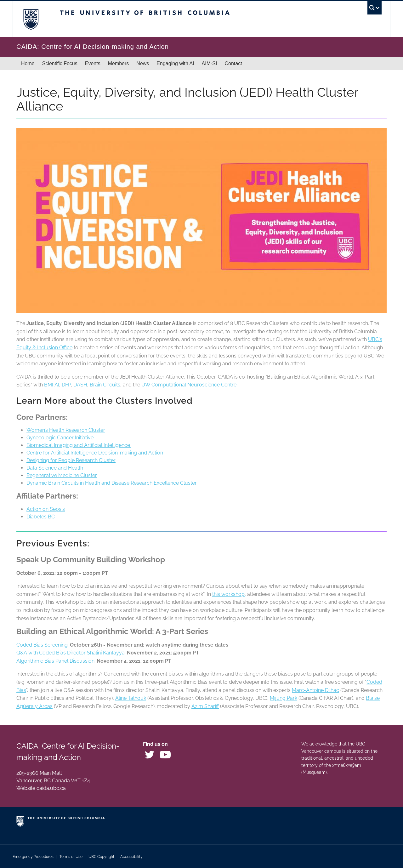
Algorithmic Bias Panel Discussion (55, 661)
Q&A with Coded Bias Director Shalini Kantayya (71, 653)
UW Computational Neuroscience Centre (189, 385)
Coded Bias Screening (42, 645)
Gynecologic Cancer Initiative (60, 438)
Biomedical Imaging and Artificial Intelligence (79, 445)
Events (93, 63)
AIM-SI (210, 63)
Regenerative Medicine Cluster (62, 475)
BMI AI (52, 385)
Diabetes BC (41, 517)
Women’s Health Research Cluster (66, 430)
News (143, 63)
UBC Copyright (101, 857)
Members (119, 63)
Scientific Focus (60, 63)
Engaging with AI (175, 63)
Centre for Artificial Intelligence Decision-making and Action (95, 453)
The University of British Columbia (31, 19)
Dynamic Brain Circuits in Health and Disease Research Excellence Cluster (112, 483)
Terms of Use (71, 857)
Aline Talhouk (131, 698)
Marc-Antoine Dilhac (315, 690)
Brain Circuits (105, 385)
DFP (66, 385)
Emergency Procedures (33, 857)
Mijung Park (284, 698)
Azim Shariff (205, 706)
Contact (233, 63)
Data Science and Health (55, 468)
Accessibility (131, 857)
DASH (80, 385)
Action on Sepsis (46, 509)
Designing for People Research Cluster (71, 460)
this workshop (228, 594)
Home (28, 63)
